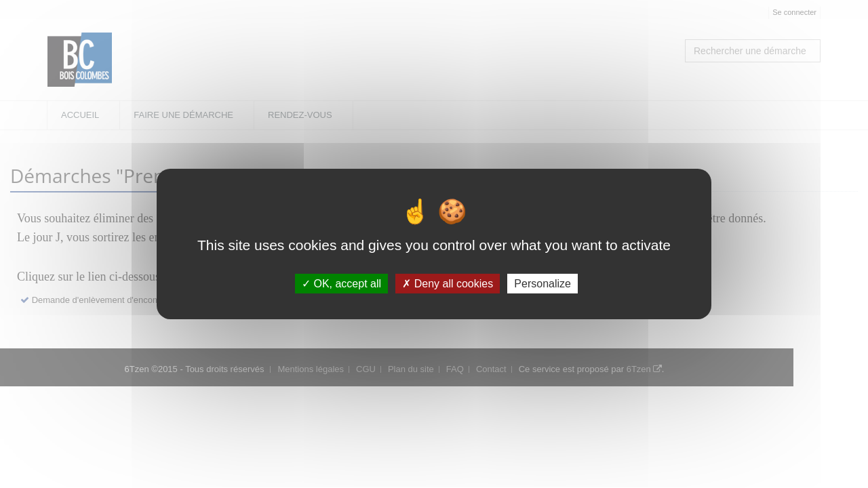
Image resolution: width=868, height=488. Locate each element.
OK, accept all (341, 284)
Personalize (542, 284)
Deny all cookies (448, 284)
